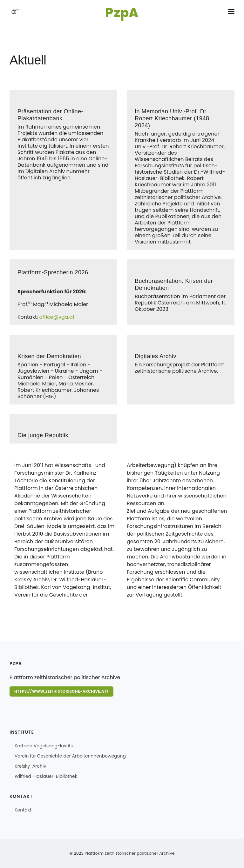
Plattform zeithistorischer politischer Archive (129, 853)
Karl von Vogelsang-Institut (45, 746)
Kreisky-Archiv (30, 766)
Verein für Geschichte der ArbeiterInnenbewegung (70, 756)
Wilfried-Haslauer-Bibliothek (46, 776)
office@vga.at (57, 317)
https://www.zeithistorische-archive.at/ (61, 691)
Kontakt (23, 810)
